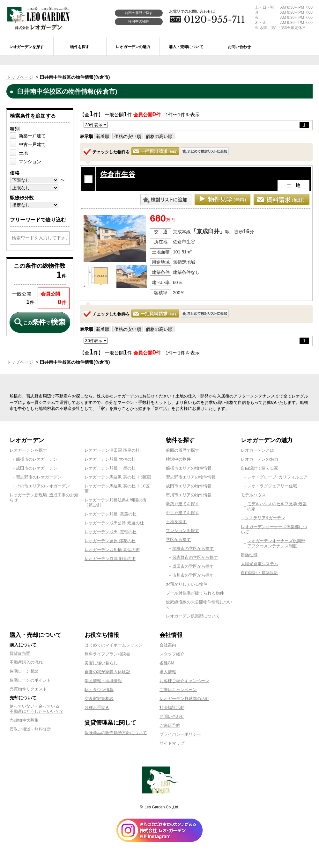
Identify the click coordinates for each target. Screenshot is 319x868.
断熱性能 (249, 555)
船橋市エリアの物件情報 (189, 468)
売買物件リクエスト (28, 689)
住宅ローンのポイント (30, 680)
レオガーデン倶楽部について (193, 616)
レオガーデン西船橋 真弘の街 (112, 550)
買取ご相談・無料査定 (30, 729)
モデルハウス (253, 495)
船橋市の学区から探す (193, 548)
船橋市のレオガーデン (37, 459)
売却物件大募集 (24, 720)
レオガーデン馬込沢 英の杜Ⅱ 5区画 (118, 477)
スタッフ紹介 (172, 654)
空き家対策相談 (99, 699)
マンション (30, 162)
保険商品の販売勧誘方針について (116, 733)
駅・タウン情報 (99, 690)
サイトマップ (172, 743)
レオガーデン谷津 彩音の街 (110, 559)
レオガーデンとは (257, 450)
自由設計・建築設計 (260, 573)
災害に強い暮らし (101, 663)
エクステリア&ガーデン (263, 518)
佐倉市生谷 (118, 174)
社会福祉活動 (172, 708)
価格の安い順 (128, 136)
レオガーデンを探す (28, 450)
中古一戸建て (32, 144)
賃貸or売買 (20, 653)
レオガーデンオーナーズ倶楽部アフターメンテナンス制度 (276, 543)
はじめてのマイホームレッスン (114, 645)
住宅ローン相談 (24, 671)
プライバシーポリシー (180, 734)
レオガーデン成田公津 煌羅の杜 (114, 523)
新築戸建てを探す (182, 504)
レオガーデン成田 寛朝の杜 (111, 532)
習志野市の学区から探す (195, 557)
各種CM (167, 663)
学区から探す (178, 540)
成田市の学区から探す (193, 566)
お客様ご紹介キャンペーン (184, 681)
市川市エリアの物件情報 (189, 495)
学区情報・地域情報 (103, 681)
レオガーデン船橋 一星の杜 (110, 468)
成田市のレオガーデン (37, 468)
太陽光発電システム (260, 564)
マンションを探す (182, 531)
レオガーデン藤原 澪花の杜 (110, 541)
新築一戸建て (32, 136)
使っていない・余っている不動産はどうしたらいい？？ (37, 709)
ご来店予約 (170, 725)
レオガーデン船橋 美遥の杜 (111, 514)
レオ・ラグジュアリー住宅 (272, 486)
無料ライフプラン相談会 (107, 654)
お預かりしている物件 (187, 584)
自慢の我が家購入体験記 (107, 672)
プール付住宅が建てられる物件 (195, 593)
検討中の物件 (139, 21)
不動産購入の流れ (26, 662)
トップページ (20, 77)
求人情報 (168, 672)
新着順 (103, 136)
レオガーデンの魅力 (260, 459)
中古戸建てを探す (182, 513)
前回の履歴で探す (139, 13)
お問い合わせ (172, 716)
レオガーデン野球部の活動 (184, 699)
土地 (23, 153)
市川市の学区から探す (193, 575)
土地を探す (176, 522)
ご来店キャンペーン (178, 690)
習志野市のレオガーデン (39, 477)
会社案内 (168, 645)
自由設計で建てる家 (260, 468)
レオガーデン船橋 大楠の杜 (110, 459)
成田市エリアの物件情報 (189, 486)
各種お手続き (97, 708)
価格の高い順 (159, 136)
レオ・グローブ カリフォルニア (277, 477)
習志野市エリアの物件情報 (191, 477)
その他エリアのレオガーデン (43, 486)
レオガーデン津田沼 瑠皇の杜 (112, 450)
